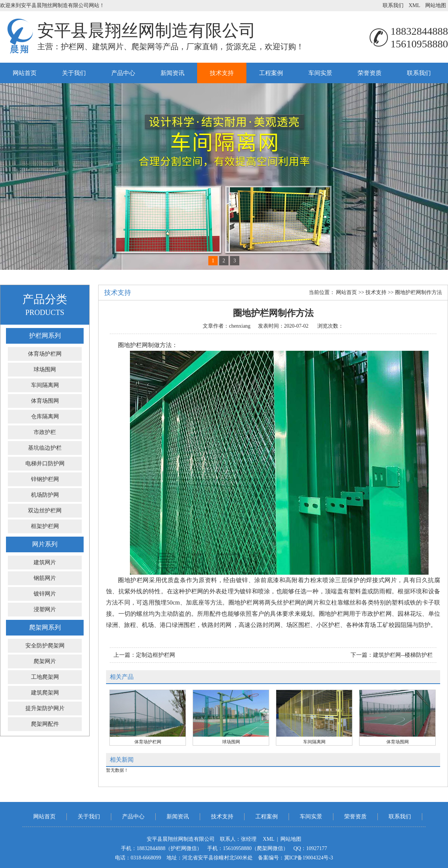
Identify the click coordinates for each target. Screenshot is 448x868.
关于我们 (74, 73)
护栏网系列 (45, 336)
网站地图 (436, 5)
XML (414, 5)
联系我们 (393, 5)
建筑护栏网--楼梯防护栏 (403, 655)
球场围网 (45, 369)
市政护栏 (45, 432)
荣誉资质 (370, 73)
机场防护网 (45, 495)
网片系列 (45, 544)
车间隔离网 (45, 385)
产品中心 (123, 73)
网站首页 (25, 73)
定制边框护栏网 (155, 655)
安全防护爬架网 (45, 646)
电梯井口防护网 (45, 463)
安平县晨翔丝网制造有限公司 (147, 31)
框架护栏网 (45, 526)
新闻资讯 (172, 73)
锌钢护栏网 (45, 479)
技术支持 (222, 73)
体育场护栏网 (45, 354)
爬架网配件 (45, 724)
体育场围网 (45, 401)
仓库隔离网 (45, 416)
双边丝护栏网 (45, 511)
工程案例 (271, 73)
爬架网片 (45, 661)
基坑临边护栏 (45, 448)
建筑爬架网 (45, 693)
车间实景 (320, 73)
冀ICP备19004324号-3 (309, 858)
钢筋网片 (45, 578)
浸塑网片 (45, 609)
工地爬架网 (45, 677)
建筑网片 (45, 562)
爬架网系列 (45, 627)
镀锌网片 (45, 594)
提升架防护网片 (45, 708)
